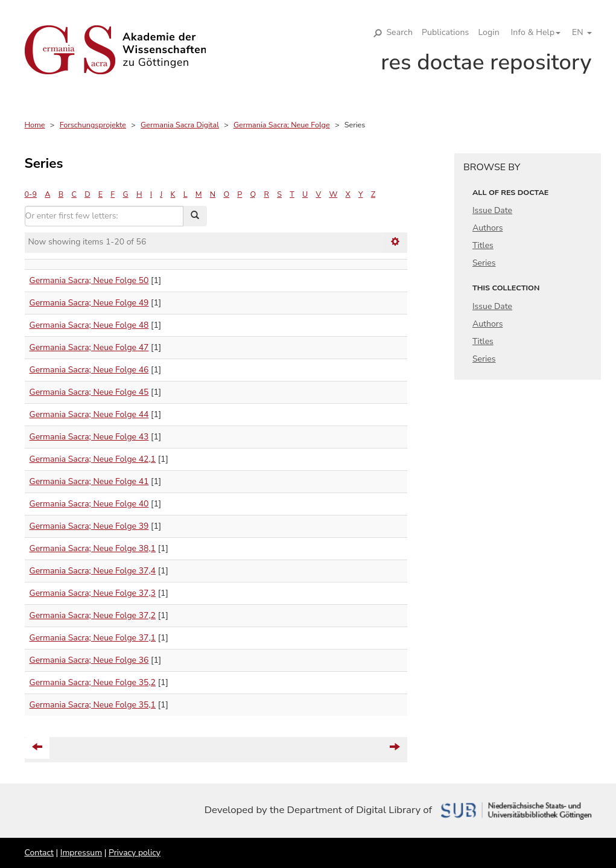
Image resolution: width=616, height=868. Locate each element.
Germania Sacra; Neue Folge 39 (89, 526)
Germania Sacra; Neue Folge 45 (89, 392)
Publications (445, 32)
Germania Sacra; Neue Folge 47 (89, 347)
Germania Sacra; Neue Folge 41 (89, 481)
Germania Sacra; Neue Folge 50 (89, 280)
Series (484, 263)
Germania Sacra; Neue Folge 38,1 (93, 548)
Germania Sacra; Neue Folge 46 (89, 370)
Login (488, 32)
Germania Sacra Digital (180, 125)
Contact (39, 853)
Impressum (81, 853)
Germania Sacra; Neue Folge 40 (89, 504)
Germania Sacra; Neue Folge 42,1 (93, 459)
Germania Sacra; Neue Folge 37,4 (93, 571)
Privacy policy (135, 853)
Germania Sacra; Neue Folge (282, 125)
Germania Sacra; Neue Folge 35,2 (93, 682)
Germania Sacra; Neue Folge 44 (89, 414)
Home (35, 125)
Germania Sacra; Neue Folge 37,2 (93, 615)
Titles (483, 245)
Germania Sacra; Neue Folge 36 (89, 660)
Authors (487, 228)
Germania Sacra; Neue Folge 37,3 (93, 593)
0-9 (31, 194)
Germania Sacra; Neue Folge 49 (89, 303)
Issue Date (492, 210)
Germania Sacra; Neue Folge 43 (89, 437)
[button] (532, 33)
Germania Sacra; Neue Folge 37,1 (93, 638)
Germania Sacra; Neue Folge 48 (89, 325)
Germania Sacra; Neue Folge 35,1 (93, 705)
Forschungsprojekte (93, 125)
